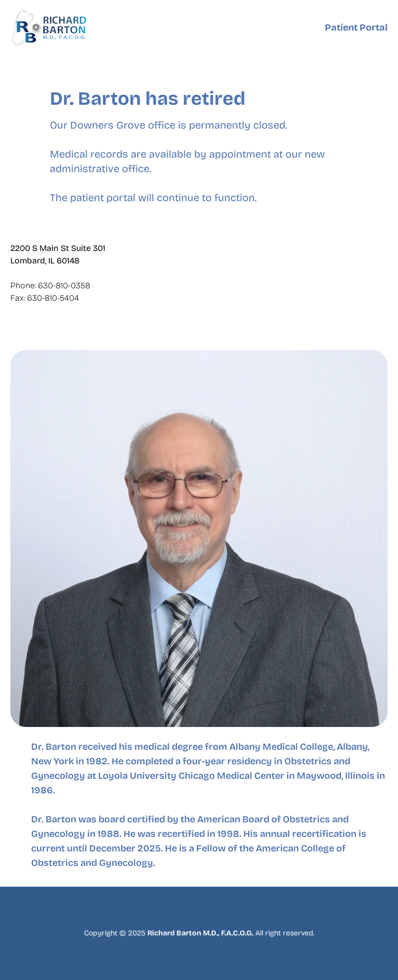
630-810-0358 (64, 285)
